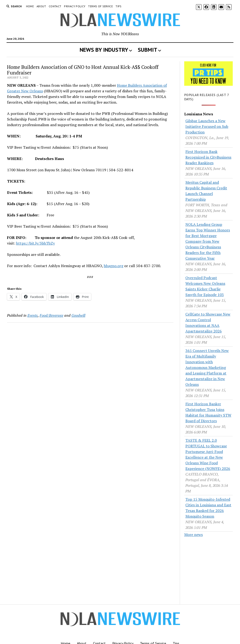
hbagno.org (114, 266)
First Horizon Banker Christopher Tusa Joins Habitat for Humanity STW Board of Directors (208, 412)
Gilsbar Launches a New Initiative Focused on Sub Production (207, 126)
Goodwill (78, 315)
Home (30, 6)
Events (33, 315)
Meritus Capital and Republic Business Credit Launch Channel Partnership (206, 191)
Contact (55, 6)
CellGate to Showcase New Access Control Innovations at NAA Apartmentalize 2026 (208, 323)
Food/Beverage (51, 315)
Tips (118, 6)
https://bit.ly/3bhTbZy (36, 243)
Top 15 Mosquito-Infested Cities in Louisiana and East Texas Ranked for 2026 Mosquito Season (208, 508)
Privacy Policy (75, 6)
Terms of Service (100, 6)
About (41, 6)
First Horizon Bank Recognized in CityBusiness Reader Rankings (208, 157)
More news (193, 535)
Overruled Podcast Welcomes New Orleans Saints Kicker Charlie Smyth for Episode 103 (205, 286)
